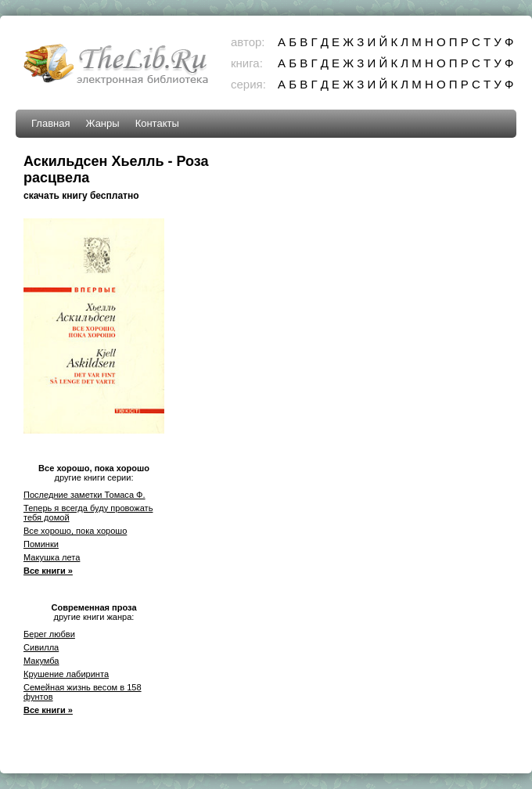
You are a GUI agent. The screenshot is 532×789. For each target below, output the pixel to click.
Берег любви (49, 634)
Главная (50, 123)
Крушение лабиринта (66, 674)
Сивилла (41, 647)
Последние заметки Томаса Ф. (84, 495)
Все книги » (48, 571)
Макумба (41, 661)
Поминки (41, 544)
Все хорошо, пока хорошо (75, 531)
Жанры (102, 123)
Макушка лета (52, 557)
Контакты (157, 123)
